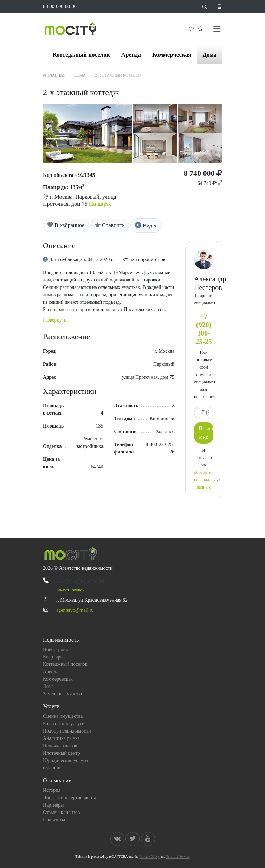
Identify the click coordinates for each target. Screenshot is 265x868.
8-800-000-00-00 (60, 6)
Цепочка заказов (60, 746)
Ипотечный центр (62, 753)
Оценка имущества (63, 716)
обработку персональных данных (207, 480)
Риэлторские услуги (64, 724)
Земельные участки (63, 694)
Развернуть (58, 320)
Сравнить (110, 225)
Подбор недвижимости (67, 731)
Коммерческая (172, 55)
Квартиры (53, 657)
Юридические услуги (65, 760)
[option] (132, 133)
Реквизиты (54, 820)
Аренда (131, 55)
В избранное (66, 225)
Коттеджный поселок (81, 55)
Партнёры (53, 805)
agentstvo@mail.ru (75, 610)
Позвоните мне (206, 433)
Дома (209, 55)
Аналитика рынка (61, 738)
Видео (146, 225)
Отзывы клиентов (61, 812)
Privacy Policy (150, 857)
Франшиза (54, 768)
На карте (100, 204)
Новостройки (57, 650)
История (52, 790)
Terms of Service (178, 857)
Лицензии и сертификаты (69, 798)
